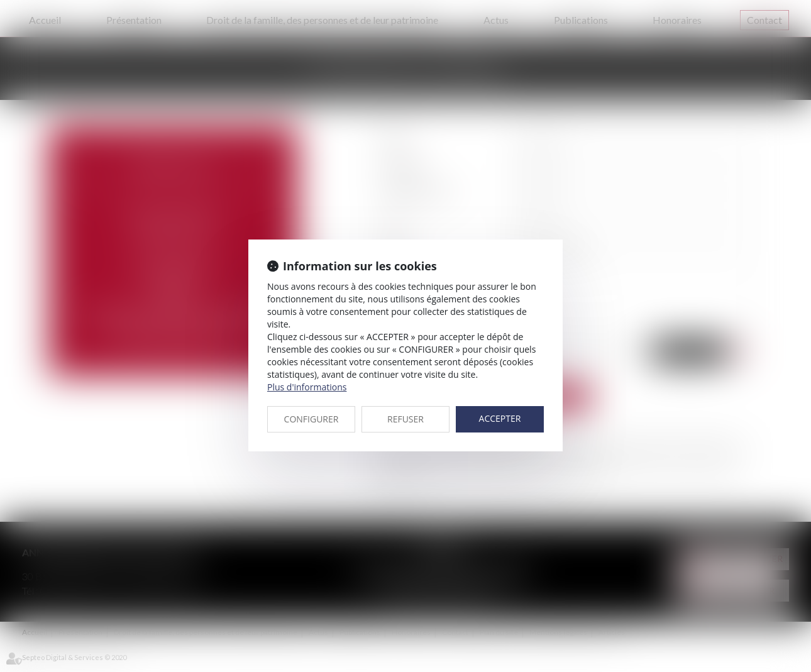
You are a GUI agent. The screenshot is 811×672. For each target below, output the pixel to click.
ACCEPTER (500, 418)
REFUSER (405, 419)
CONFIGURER (312, 419)
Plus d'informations (307, 387)
